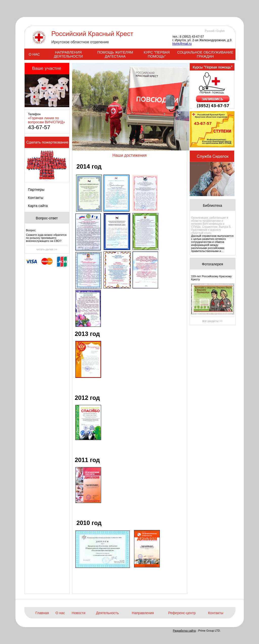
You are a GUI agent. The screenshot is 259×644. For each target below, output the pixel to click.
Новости (78, 613)
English (221, 31)
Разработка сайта (184, 631)
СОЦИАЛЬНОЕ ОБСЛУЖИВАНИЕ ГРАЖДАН (205, 54)
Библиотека (212, 205)
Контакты (36, 198)
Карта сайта (38, 206)
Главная (42, 613)
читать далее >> (47, 249)
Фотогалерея (212, 264)
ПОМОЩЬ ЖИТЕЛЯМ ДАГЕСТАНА (115, 54)
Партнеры (36, 190)
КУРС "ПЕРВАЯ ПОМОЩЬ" (157, 54)
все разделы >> (212, 321)
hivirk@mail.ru (182, 44)
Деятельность (107, 613)
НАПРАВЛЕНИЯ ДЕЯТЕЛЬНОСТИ (68, 54)
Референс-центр (182, 613)
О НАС (34, 54)
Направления (143, 613)
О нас (60, 613)
